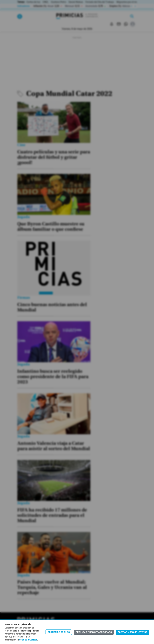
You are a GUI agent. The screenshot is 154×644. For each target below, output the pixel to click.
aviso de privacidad (28, 640)
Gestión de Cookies (59, 632)
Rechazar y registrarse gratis (94, 632)
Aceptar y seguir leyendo (133, 632)
